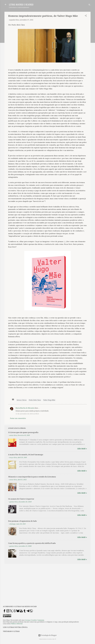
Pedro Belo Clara (35, 400)
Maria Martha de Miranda (25, 408)
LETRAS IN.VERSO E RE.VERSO (21, 4)
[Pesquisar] (89, 5)
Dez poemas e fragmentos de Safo (22, 521)
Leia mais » (82, 449)
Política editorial (17, 624)
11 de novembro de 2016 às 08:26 (27, 414)
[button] (86, 16)
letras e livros (22, 400)
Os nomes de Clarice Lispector (21, 499)
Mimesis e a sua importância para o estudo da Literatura (32, 477)
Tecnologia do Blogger (47, 635)
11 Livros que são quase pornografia (23, 432)
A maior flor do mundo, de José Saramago (26, 455)
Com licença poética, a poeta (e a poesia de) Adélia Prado (32, 543)
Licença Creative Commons (34, 620)
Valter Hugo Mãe (49, 400)
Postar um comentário (18, 418)
